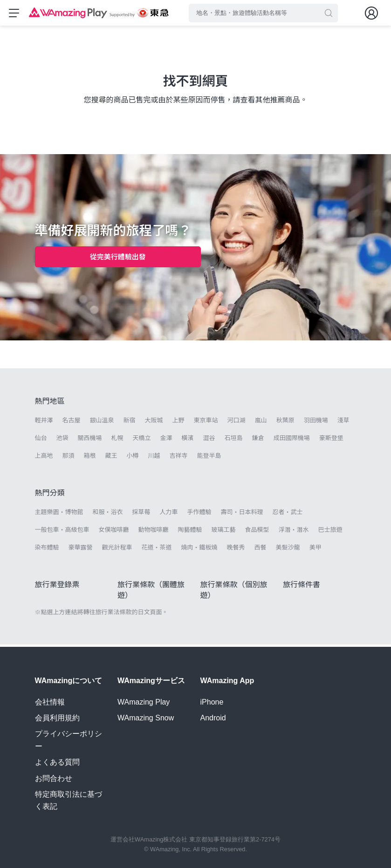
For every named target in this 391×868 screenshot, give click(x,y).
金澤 (166, 440)
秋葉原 (285, 423)
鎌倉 (258, 440)
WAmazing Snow (146, 718)
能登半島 (209, 458)
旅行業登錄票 (57, 587)
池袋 (62, 440)
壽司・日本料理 (242, 514)
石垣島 (234, 440)
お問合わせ (54, 778)
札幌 (117, 440)
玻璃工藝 (224, 532)
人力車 (169, 514)
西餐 (261, 550)
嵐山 (261, 423)
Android (213, 718)
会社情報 (50, 702)
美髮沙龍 (288, 550)
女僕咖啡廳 (114, 532)
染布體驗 (47, 550)
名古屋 (72, 423)
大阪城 (154, 423)
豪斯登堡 (331, 440)
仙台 (41, 440)
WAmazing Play (144, 702)
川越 (154, 458)
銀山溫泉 (102, 423)
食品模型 (257, 532)
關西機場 (90, 440)
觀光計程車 (117, 550)
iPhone (212, 702)
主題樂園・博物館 (59, 514)
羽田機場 (316, 423)
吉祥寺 (179, 458)
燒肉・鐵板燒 (199, 550)
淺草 (343, 423)
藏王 (111, 458)
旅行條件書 (302, 587)
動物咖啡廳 (154, 532)
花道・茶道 (157, 550)
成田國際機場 (292, 440)
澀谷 (209, 440)
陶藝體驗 (190, 532)
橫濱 (188, 440)
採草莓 (141, 514)
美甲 (316, 550)
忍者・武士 (288, 514)
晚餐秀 (236, 550)
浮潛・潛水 (294, 532)
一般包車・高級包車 (62, 532)
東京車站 (206, 423)
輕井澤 (44, 423)
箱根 (90, 458)
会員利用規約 (57, 718)
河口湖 (237, 423)
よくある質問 (57, 762)
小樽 (133, 458)
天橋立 (142, 440)
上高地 (44, 458)
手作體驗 (199, 514)
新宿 (130, 423)
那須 (69, 458)
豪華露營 (81, 550)
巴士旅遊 (330, 532)
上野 (178, 423)
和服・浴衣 (108, 514)
